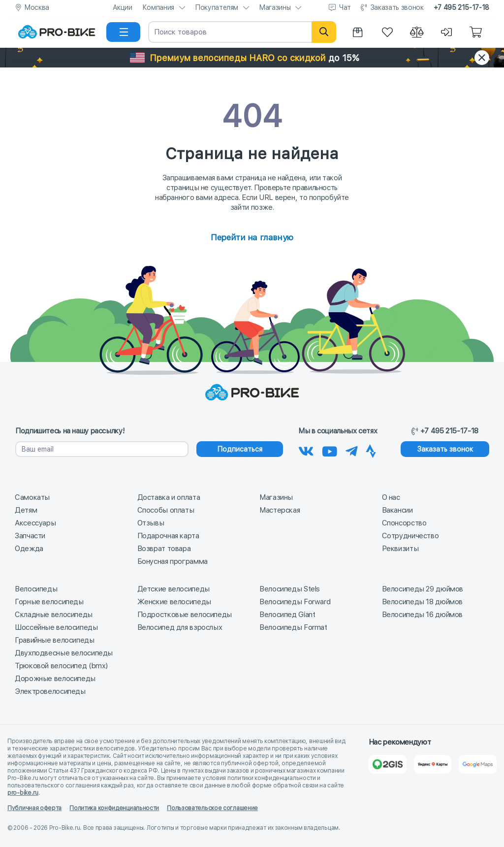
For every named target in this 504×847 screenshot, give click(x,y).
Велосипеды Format (293, 627)
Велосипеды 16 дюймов (423, 615)
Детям (26, 510)
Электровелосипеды (50, 691)
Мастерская (280, 510)
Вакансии (397, 510)
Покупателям (217, 7)
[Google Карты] (478, 764)
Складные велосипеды (54, 615)
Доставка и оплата (169, 497)
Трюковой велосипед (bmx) (61, 666)
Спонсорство (404, 523)
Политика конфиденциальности (114, 808)
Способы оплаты (166, 510)
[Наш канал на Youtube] (330, 450)
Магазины (275, 7)
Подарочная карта (168, 536)
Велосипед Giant (287, 615)
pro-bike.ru (23, 793)
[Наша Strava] (371, 450)
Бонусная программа (173, 561)
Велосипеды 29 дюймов (423, 589)
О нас (391, 497)
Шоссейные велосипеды (56, 627)
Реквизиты (400, 549)
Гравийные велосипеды (55, 640)
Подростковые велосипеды (185, 615)
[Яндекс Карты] (433, 764)
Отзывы (151, 523)
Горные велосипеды (49, 602)
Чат (345, 7)
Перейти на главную (252, 237)
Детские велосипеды (173, 589)
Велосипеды (36, 589)
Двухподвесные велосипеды (64, 653)
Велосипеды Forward (295, 602)
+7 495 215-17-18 (461, 7)
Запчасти (30, 536)
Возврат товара (164, 549)
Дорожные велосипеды (55, 679)
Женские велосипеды (174, 602)
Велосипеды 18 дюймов (423, 602)
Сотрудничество (410, 536)
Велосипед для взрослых (180, 627)
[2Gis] (388, 764)
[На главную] (57, 32)
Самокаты (32, 497)
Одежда (29, 549)
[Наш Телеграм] (352, 450)
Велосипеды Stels (290, 589)
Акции (123, 7)
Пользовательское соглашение (212, 808)
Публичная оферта (34, 808)
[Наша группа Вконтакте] (306, 450)
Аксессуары (35, 523)
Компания (158, 7)
